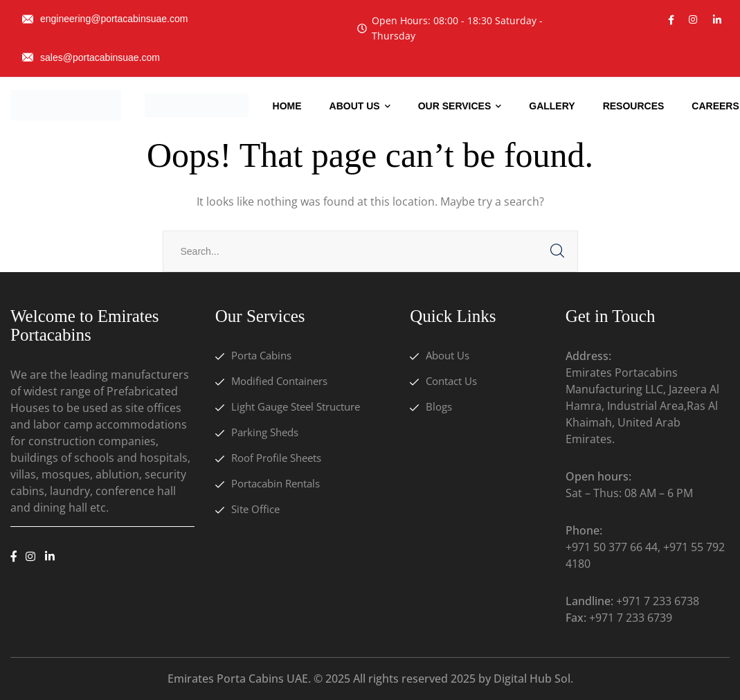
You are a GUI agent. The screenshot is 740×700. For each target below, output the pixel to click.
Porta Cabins (261, 355)
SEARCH (557, 251)
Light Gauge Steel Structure (296, 406)
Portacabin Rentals (276, 483)
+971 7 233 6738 (658, 601)
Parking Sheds (265, 432)
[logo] (66, 104)
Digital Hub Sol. (533, 679)
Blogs (439, 406)
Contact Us (451, 381)
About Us (448, 355)
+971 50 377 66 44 (612, 547)
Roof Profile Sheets (276, 458)
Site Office (255, 509)
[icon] (671, 20)
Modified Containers (279, 381)
